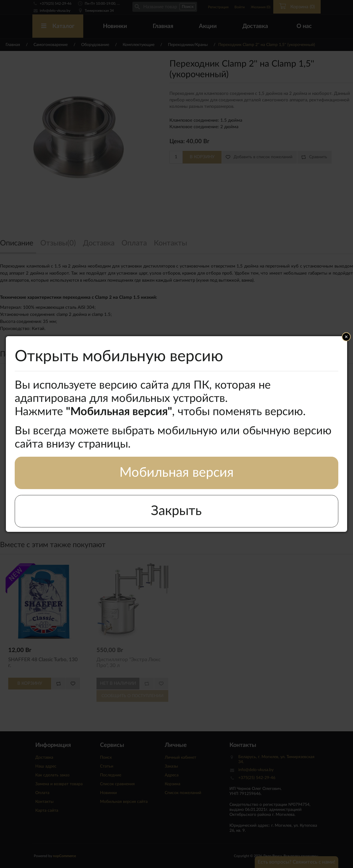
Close (346, 337)
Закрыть (176, 511)
